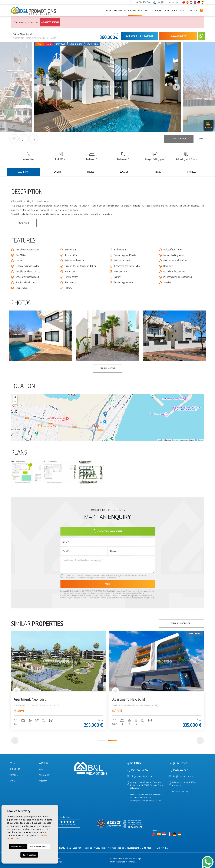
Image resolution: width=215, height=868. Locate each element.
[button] (34, 139)
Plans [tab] (158, 172)
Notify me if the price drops (139, 36)
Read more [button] (24, 223)
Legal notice (78, 848)
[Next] (200, 741)
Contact (193, 11)
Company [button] (119, 11)
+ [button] (15, 398)
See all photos (179, 139)
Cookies (89, 848)
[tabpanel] (58, 681)
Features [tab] (57, 172)
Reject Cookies (29, 855)
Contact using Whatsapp (107, 531)
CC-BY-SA (199, 440)
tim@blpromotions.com (183, 776)
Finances (192, 172)
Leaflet (161, 440)
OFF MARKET (163, 848)
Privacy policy (100, 848)
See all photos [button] (107, 368)
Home (109, 11)
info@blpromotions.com (166, 2)
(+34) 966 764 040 (140, 2)
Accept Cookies (18, 847)
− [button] (15, 402)
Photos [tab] (91, 172)
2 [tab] (113, 741)
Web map (112, 848)
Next (176, 87)
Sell (147, 11)
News (183, 11)
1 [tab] (102, 741)
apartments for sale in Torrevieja (123, 862)
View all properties (181, 623)
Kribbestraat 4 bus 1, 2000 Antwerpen (184, 784)
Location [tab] (124, 172)
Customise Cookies (39, 847)
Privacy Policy (130, 576)
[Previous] (15, 741)
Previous (39, 87)
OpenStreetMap (179, 440)
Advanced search (50, 22)
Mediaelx (151, 848)
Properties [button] (134, 11)
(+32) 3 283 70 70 (181, 770)
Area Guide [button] (170, 11)
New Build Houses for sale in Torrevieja (125, 859)
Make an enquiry (178, 36)
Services (157, 11)
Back (200, 139)
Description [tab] (23, 172)
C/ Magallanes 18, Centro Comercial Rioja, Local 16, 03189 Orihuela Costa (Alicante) (146, 785)
